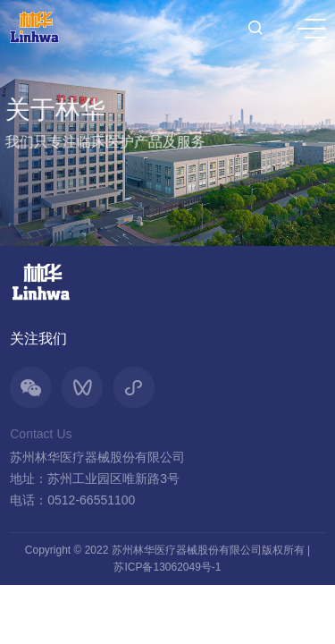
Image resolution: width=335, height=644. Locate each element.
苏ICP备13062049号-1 (167, 567)
